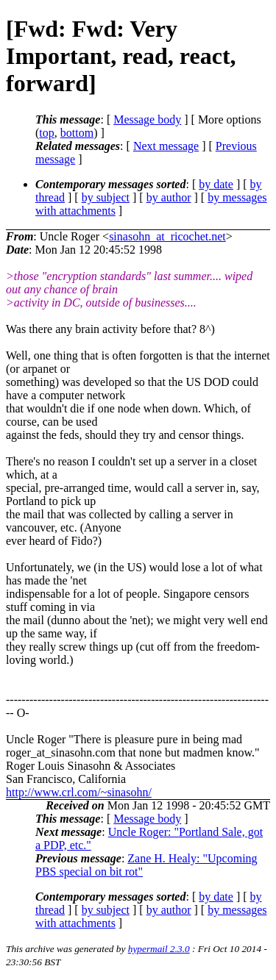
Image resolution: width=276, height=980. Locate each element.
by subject (106, 197)
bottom (77, 133)
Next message (166, 146)
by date (216, 184)
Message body (147, 119)
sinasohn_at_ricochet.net (167, 236)
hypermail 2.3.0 (159, 949)
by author (169, 197)
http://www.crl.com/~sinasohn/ (79, 792)
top (46, 133)
